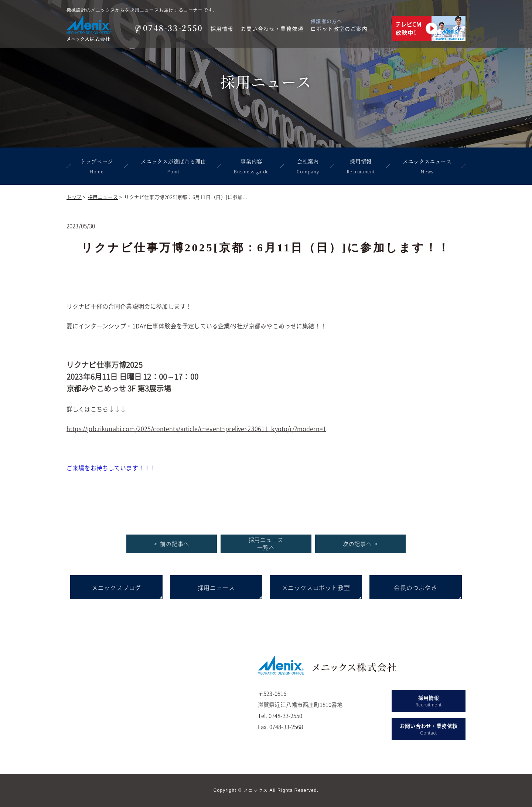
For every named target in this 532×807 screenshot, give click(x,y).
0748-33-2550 (169, 28)
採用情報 (222, 28)
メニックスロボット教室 (316, 587)
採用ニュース (103, 197)
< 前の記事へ (172, 544)
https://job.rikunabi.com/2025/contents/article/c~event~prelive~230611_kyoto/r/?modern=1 (196, 428)
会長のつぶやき (416, 587)
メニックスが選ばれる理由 (173, 167)
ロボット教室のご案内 (339, 28)
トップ (74, 197)
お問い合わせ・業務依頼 (272, 28)
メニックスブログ (116, 587)
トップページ (97, 167)
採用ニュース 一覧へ (266, 544)
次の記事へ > (360, 544)
